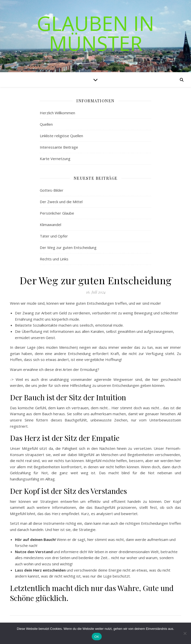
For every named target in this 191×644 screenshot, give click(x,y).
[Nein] (185, 633)
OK (97, 637)
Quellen (46, 124)
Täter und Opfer (54, 236)
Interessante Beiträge (59, 147)
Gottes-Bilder (52, 190)
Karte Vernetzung (55, 159)
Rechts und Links (54, 259)
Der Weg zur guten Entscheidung (68, 247)
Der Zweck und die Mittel (61, 202)
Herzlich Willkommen (57, 113)
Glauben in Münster (95, 33)
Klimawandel (50, 225)
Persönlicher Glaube (57, 213)
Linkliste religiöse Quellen (61, 136)
